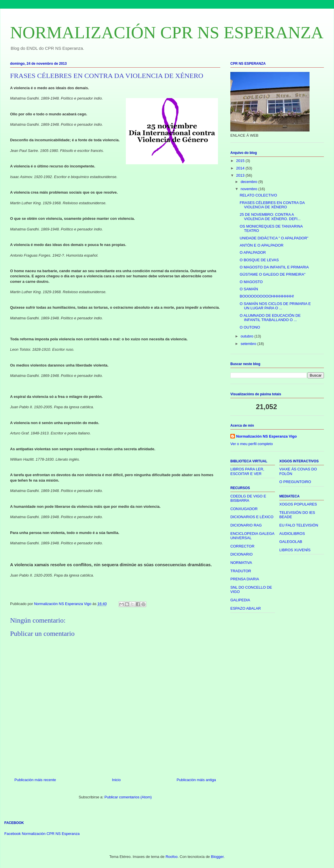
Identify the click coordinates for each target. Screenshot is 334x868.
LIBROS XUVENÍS (295, 550)
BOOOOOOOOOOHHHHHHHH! (267, 296)
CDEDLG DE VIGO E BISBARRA (248, 498)
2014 (241, 168)
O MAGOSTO (251, 282)
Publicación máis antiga (196, 780)
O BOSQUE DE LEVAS (259, 260)
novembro (249, 189)
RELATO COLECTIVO (258, 195)
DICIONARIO (241, 554)
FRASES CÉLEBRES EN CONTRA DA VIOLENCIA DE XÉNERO (272, 205)
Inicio (116, 780)
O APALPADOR (253, 252)
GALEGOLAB (291, 542)
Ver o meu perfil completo (252, 444)
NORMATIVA (241, 563)
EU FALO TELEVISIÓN (299, 525)
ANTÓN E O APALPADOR (261, 245)
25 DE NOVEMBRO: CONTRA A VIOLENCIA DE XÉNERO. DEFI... (270, 217)
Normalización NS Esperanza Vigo (266, 436)
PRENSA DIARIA (245, 579)
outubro (248, 336)
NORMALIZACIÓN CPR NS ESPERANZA (167, 33)
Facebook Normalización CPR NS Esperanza (42, 834)
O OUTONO (250, 327)
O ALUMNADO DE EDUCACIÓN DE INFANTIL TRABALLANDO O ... (270, 318)
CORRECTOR (242, 546)
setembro (249, 344)
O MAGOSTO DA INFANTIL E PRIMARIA (274, 267)
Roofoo (172, 857)
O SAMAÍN (249, 289)
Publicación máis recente (35, 780)
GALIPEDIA (240, 600)
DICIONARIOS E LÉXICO (252, 517)
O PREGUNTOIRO (295, 482)
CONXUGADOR (244, 509)
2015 (241, 161)
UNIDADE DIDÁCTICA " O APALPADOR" (274, 238)
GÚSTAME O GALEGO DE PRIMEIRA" (272, 274)
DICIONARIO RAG (246, 525)
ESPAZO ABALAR (246, 608)
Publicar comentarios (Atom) (128, 797)
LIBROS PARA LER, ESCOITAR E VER (247, 471)
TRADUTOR (241, 571)
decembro (249, 182)
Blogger (217, 857)
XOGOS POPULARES (298, 504)
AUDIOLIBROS (292, 534)
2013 (241, 175)
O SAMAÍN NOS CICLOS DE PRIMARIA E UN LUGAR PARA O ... (275, 306)
